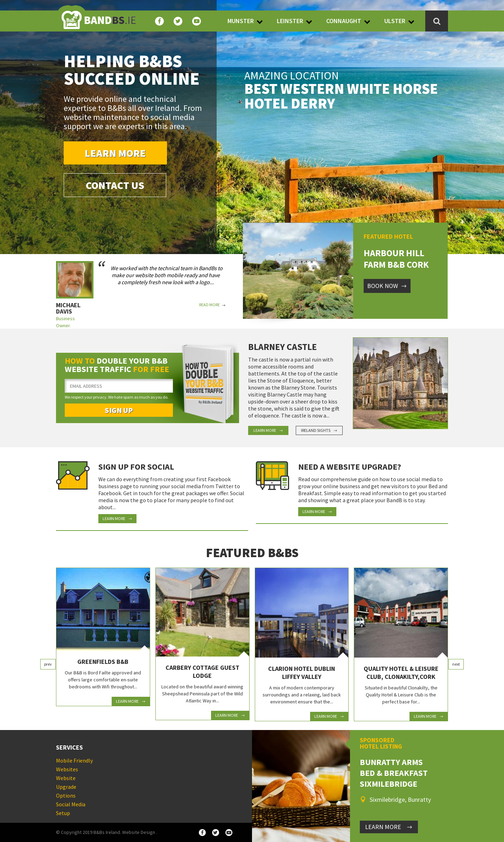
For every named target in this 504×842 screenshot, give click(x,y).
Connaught (344, 21)
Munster (241, 21)
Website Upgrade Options (66, 787)
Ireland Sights (319, 430)
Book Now (387, 286)
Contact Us (115, 185)
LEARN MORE (389, 827)
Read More (212, 305)
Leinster (290, 21)
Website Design (139, 832)
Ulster (395, 21)
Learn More (115, 153)
